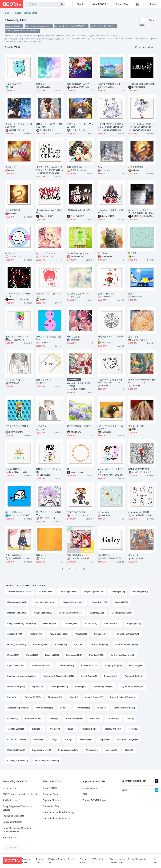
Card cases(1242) (74, 655)
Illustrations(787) (66, 666)
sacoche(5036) (50, 623)
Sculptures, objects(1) (68, 750)
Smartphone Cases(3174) (128, 634)
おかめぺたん (104, 512)
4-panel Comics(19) (94, 697)
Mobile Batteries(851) (42, 666)
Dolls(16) (64, 708)
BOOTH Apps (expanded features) (20, 794)
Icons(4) (130, 718)
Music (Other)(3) (90, 729)
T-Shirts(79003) (46, 592)
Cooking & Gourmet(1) (18, 761)
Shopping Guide (51, 794)
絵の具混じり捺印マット (78, 294)
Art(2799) (78, 645)
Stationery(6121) (97, 613)
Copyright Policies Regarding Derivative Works (17, 830)
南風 (130, 294)
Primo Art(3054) (40, 645)
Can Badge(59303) (68, 592)
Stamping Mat (30, 13)
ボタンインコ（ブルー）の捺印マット (110, 427)
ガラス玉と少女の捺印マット (18, 427)
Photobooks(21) (55, 697)
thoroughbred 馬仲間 (139, 512)
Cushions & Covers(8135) (71, 613)
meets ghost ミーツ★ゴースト (111, 470)
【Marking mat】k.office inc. (141, 84)
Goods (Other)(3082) (17, 645)
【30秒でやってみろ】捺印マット (49, 212)
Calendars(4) (113, 718)
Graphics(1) (104, 739)
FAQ (85, 794)
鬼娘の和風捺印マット (77, 555)
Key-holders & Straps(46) (132, 687)
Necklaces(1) (86, 739)
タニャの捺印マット (15, 84)
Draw (100, 167)
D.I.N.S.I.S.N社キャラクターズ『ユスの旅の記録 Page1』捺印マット (142, 212)
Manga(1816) (13, 655)
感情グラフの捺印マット (17, 337)
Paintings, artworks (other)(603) (22, 676)
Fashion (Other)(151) (134, 676)
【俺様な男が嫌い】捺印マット (79, 212)
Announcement (90, 788)
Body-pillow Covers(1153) (123, 655)
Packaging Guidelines (13, 816)
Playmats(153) (111, 676)
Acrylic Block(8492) (43, 613)
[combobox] (45, 4)
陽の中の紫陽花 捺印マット (79, 427)
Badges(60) (80, 687)
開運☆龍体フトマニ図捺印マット (110, 338)
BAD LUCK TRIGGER (139, 469)
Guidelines (73, 859)
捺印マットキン (44, 380)
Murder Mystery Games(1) (47, 761)
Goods (18, 13)
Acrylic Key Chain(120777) (19, 592)
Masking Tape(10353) (17, 613)
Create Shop (122, 4)
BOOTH (9, 13)
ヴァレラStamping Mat (78, 253)
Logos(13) (102, 708)
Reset (142, 25)
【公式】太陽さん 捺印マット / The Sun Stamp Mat (141, 125)
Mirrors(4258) (91, 623)
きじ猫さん (103, 253)
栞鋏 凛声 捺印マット (77, 167)
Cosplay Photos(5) (34, 718)
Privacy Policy (83, 861)
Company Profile (26, 861)
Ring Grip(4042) (134, 623)
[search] (62, 4)
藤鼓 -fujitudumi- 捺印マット (80, 84)
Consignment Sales (12, 822)
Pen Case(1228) (96, 655)
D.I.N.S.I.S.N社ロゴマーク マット (18, 295)
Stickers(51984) (118, 592)
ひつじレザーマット (46, 253)
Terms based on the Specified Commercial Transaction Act (128, 861)
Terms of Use (40, 861)
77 (68, 469)
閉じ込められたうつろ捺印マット (49, 514)
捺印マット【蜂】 (137, 426)
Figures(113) (38, 687)
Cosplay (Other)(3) (113, 729)
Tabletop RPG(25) (33, 697)
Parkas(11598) (121, 602)
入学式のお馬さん (14, 555)
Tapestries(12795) (100, 602)
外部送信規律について (100, 861)
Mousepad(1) (112, 750)
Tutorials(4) (37, 729)
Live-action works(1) (42, 750)
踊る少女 (133, 253)
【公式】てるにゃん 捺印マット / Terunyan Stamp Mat (111, 125)
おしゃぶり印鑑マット (16, 380)
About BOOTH (100, 4)
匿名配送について (12, 800)
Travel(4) (71, 729)
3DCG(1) (69, 739)
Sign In (80, 4)
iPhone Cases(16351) (17, 602)
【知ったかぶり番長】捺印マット (110, 212)
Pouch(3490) (81, 634)
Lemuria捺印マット (14, 469)
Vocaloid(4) (95, 718)
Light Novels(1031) (16, 666)
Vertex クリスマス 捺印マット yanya (80, 384)
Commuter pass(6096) (122, 613)
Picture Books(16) (44, 708)
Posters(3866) (36, 634)
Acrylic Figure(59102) (94, 592)
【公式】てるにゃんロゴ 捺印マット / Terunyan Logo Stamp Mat (50, 169)
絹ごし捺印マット (14, 512)
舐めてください (74, 337)
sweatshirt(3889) (15, 634)
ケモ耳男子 (41, 426)
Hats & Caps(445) (89, 676)
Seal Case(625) (136, 666)
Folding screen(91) (59, 687)
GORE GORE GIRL (76, 512)
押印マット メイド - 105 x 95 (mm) (80, 125)
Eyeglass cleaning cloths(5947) (22, 623)
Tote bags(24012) (140, 592)
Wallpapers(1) (92, 750)
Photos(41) (12, 697)
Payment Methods (52, 800)
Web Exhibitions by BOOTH (56, 818)
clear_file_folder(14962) (45, 602)
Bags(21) (74, 697)
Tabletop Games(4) (16, 729)
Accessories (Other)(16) (18, 708)
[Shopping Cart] (137, 4)
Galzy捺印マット (106, 555)
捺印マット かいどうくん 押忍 (50, 470)
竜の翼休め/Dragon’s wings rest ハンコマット (142, 381)
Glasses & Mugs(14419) (73, 602)
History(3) (133, 729)
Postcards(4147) (112, 623)
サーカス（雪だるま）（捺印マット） (49, 338)
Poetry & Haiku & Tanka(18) (123, 697)
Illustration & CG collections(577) (59, 676)
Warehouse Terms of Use (57, 861)
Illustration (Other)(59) (103, 687)
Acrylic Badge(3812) (59, 634)
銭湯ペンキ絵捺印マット (109, 84)
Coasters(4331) (71, 623)
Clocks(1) (129, 750)
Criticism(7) (13, 718)
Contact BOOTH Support (95, 800)
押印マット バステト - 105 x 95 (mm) (49, 125)
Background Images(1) (127, 739)
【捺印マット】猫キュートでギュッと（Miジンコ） (110, 381)
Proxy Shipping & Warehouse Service (17, 808)
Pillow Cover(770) (89, 666)
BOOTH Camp (10, 838)
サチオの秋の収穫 (106, 294)
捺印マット (41, 84)
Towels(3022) (61, 645)
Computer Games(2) (17, 739)
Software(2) (38, 739)
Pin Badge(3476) (102, 634)
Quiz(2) (54, 739)
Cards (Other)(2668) (99, 645)
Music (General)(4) (74, 718)
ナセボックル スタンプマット (49, 295)
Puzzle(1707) (32, 655)
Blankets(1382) (52, 655)
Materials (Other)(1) (16, 750)
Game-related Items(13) (124, 708)
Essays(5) (54, 718)
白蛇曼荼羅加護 (136, 167)
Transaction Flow (51, 806)
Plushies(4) (55, 729)
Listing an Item (10, 788)
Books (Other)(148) (16, 687)
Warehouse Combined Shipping (58, 812)
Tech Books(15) (83, 708)
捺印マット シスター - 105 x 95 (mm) (19, 125)
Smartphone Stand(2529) (126, 645)
